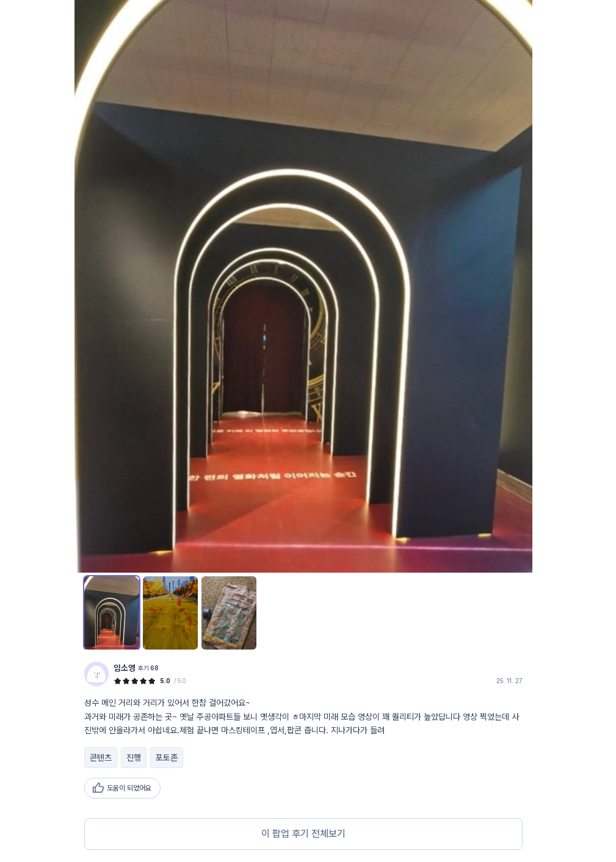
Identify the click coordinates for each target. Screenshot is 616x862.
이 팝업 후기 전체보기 (303, 834)
